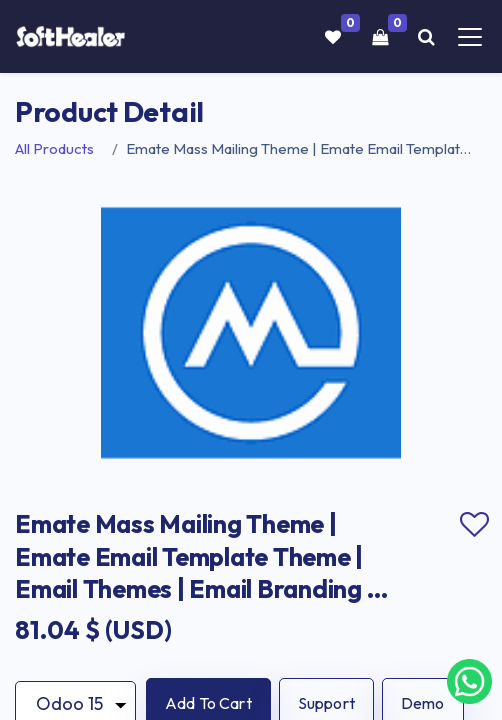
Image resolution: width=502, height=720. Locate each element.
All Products (54, 148)
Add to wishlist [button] (474, 525)
